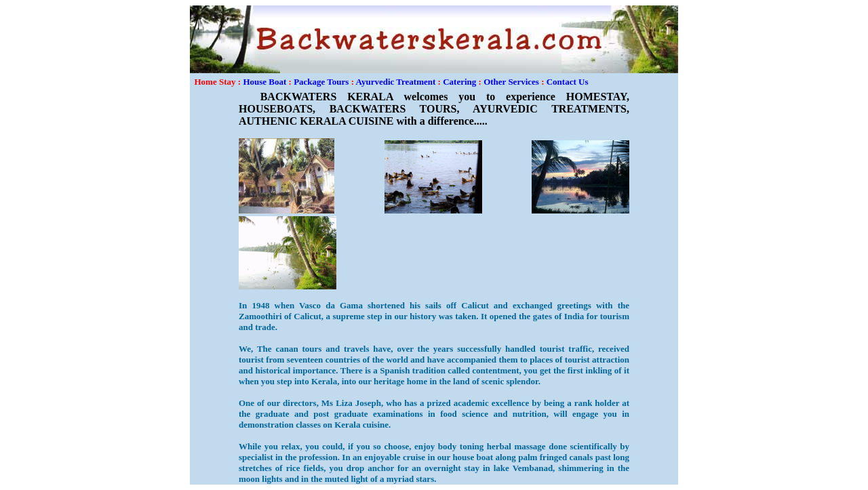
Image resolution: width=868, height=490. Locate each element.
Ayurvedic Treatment (396, 82)
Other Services (511, 82)
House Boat (264, 82)
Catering (459, 82)
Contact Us (568, 82)
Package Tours (321, 82)
